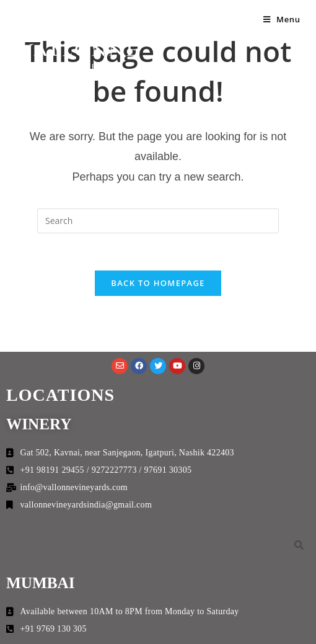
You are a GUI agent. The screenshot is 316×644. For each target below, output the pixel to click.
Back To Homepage (158, 283)
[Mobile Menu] (282, 20)
